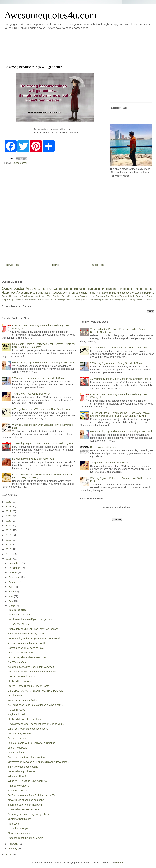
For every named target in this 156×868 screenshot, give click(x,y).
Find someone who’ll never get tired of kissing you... (36, 724)
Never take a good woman (22, 771)
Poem (65, 296)
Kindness (122, 293)
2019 (9, 535)
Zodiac (112, 293)
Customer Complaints (20, 819)
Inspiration (109, 289)
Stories (69, 289)
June (12, 591)
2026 (9, 502)
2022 (9, 521)
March (12, 606)
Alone (130, 293)
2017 (9, 545)
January (13, 849)
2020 (9, 530)
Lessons (139, 293)
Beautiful (80, 289)
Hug (99, 300)
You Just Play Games (19, 733)
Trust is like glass (17, 610)
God (54, 293)
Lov (115, 300)
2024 (9, 511)
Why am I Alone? (17, 776)
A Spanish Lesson (18, 790)
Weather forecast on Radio (22, 700)
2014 (9, 559)
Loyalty (120, 300)
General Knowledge (50, 289)
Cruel (77, 300)
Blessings (61, 300)
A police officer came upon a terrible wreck (31, 667)
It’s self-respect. (16, 710)
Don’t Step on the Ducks (21, 653)
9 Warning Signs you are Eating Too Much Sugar (38, 378)
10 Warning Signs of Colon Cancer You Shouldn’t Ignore (42, 443)
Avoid (132, 296)
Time (144, 300)
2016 (9, 549)
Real (108, 296)
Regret (5, 300)
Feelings (57, 296)
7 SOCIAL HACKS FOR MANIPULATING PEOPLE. (36, 691)
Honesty (17, 296)
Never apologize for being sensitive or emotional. (34, 638)
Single (12, 300)
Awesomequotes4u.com (51, 15)
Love (90, 289)
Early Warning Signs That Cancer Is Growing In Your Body (44, 362)
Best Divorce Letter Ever (103, 447)
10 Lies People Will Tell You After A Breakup (32, 743)
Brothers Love (22, 300)
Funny (40, 293)
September (15, 577)
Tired (122, 296)
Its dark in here (16, 752)
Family (92, 293)
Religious (149, 293)
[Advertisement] (63, 47)
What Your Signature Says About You (28, 781)
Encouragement (144, 289)
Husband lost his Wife (20, 681)
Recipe (139, 300)
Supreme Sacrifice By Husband (25, 805)
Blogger (119, 863)
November (15, 568)
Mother (48, 293)
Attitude (61, 293)
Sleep (52, 300)
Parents (150, 296)
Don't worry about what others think (27, 657)
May (11, 596)
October (13, 572)
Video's (150, 300)
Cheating (70, 300)
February (14, 844)
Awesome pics (26, 293)
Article (31, 288)
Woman (71, 293)
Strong (79, 293)
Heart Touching (97, 296)
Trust (50, 296)
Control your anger (18, 828)
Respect (42, 296)
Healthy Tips (91, 300)
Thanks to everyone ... (20, 786)
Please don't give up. (19, 615)
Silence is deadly (17, 738)
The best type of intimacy (21, 676)
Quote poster (20, 163)
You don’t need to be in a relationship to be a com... (36, 705)
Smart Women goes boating (23, 767)
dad (127, 296)
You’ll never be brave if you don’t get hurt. (30, 619)
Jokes (97, 289)
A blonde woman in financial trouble (27, 643)
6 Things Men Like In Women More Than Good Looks (41, 409)
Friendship (7, 296)
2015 (9, 554)
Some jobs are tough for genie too (26, 757)
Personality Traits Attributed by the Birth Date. (33, 672)
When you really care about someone (28, 729)
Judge (104, 300)
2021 (9, 526)
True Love (13, 824)
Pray (133, 300)
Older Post (98, 265)
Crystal (82, 300)
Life (85, 293)
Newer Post (12, 265)
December (15, 563)
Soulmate (85, 296)
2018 (9, 540)
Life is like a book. (18, 748)
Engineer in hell (16, 714)
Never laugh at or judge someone (26, 800)
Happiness (9, 293)
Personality (74, 296)
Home (55, 265)
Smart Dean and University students (27, 634)
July (11, 587)
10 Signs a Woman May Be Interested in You (32, 795)
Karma (110, 300)
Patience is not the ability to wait (25, 838)
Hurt (36, 296)
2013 (9, 855)
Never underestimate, (20, 833)
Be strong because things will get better (29, 814)
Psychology (27, 296)
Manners (32, 300)
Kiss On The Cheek (18, 624)
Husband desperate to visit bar (24, 719)
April (11, 601)
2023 (9, 516)
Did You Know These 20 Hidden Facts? (29, 686)
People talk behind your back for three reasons (33, 629)
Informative (102, 293)
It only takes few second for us (24, 809)
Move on (40, 300)
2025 (9, 507)
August (13, 582)
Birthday (115, 296)
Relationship (125, 289)
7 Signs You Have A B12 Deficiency (31, 394)
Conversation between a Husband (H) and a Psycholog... (39, 762)
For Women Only (17, 662)
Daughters (141, 296)
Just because (15, 695)
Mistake (127, 300)
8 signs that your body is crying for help (33, 459)
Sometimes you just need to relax (26, 648)
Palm (47, 300)
